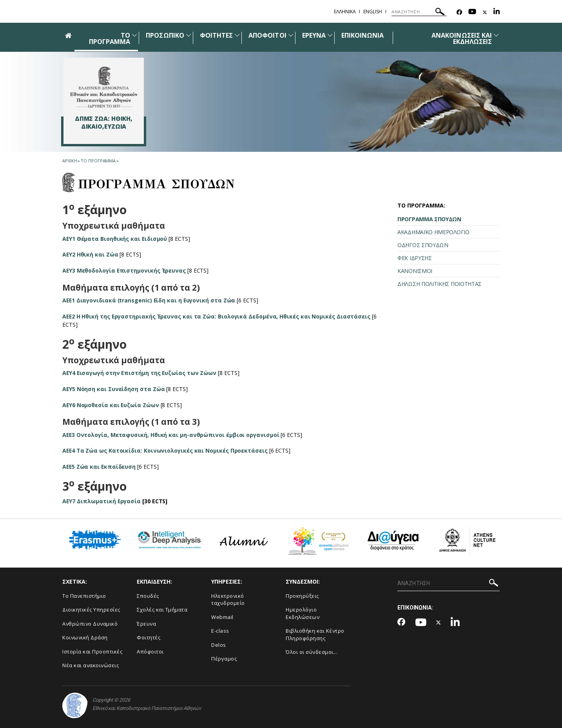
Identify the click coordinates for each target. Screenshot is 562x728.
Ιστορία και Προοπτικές (92, 652)
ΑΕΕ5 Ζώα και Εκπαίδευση (100, 467)
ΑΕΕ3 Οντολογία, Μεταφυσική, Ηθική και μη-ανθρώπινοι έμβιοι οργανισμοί (171, 435)
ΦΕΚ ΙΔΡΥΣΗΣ (415, 258)
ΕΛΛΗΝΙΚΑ (345, 12)
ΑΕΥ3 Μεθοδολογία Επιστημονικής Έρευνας (125, 270)
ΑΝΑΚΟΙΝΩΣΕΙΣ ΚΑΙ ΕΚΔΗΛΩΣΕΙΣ (462, 38)
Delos (219, 645)
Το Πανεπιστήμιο (84, 596)
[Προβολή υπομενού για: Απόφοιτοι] (291, 35)
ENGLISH (373, 12)
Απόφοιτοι (150, 652)
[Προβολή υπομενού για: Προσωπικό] (189, 35)
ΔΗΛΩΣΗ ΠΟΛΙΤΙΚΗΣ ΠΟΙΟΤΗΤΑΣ (440, 284)
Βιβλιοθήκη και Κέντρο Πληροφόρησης (315, 634)
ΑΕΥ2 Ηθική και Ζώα (91, 254)
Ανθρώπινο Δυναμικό (90, 624)
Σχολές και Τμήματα (162, 610)
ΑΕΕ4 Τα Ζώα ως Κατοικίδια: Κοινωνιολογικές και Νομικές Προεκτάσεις (165, 450)
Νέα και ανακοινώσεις (91, 665)
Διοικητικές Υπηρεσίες (91, 610)
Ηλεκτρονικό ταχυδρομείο (228, 600)
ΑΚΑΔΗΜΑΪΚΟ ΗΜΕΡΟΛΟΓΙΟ (433, 232)
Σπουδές (148, 596)
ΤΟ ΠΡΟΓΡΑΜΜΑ (110, 38)
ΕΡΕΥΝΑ (314, 35)
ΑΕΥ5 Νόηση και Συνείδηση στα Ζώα (114, 389)
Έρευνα (146, 624)
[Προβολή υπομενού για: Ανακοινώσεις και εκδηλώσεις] (496, 35)
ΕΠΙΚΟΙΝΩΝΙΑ (363, 35)
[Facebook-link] (459, 12)
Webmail (222, 617)
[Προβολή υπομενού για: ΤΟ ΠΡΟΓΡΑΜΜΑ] (134, 35)
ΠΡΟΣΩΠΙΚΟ (165, 35)
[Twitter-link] (485, 12)
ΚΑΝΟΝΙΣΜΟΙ (415, 271)
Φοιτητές (149, 637)
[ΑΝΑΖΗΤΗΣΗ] (419, 12)
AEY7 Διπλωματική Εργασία (102, 501)
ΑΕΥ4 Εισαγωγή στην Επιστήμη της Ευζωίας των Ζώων (140, 373)
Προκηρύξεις (302, 596)
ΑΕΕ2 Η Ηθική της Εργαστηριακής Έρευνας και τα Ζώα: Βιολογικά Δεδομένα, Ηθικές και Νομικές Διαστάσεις (217, 316)
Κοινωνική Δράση (85, 637)
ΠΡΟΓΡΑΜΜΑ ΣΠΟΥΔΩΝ (429, 219)
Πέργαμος (224, 659)
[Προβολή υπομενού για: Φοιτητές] (237, 35)
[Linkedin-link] (497, 12)
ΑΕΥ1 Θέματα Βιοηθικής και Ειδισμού (115, 239)
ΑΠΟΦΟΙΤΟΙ (267, 35)
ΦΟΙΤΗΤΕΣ (216, 35)
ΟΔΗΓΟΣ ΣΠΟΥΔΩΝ (423, 245)
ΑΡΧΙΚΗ (70, 161)
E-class (220, 631)
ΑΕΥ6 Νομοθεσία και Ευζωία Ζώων (111, 405)
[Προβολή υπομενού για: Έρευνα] (330, 35)
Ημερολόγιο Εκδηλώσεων (303, 613)
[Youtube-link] (472, 12)
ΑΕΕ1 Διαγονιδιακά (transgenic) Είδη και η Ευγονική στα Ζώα (150, 300)
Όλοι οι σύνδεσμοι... (312, 652)
